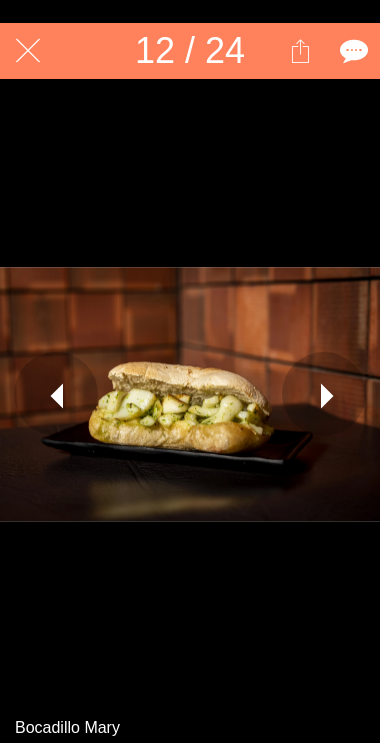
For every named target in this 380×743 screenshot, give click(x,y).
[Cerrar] (28, 51)
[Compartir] (300, 51)
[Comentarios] (352, 51)
